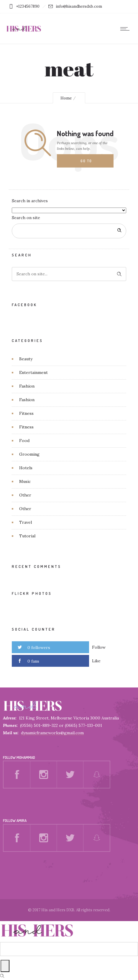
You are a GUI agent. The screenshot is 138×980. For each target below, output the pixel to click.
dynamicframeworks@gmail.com (52, 733)
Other (25, 495)
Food (24, 441)
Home (66, 98)
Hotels (26, 468)
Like (96, 661)
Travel (26, 522)
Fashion (27, 386)
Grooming (29, 454)
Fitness (26, 413)
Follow (99, 647)
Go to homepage (91, 163)
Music (25, 481)
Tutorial (27, 536)
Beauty (26, 359)
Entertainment (33, 372)
